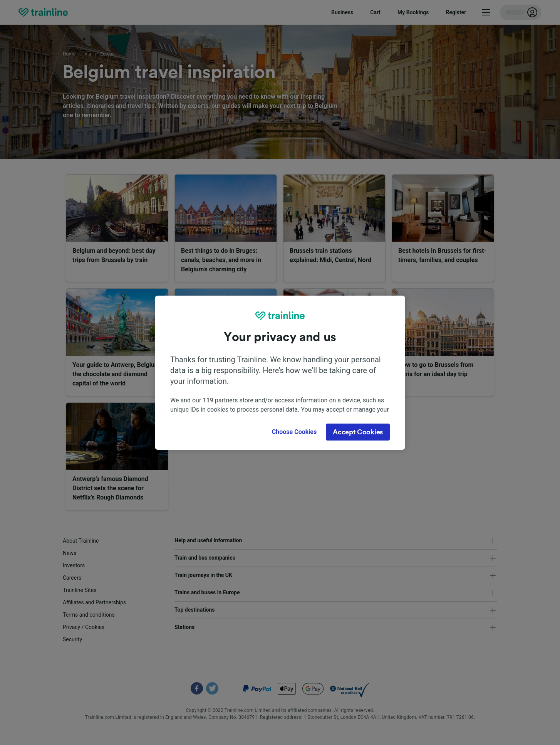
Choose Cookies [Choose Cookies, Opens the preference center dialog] (294, 432)
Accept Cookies (358, 432)
